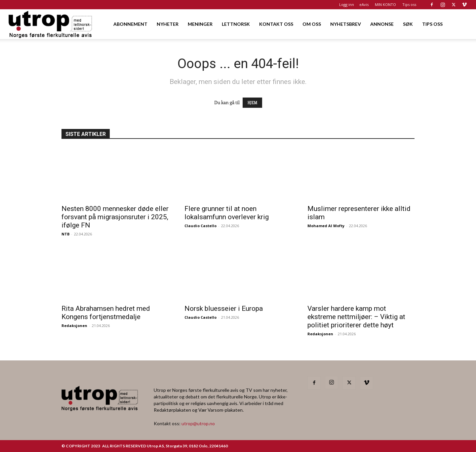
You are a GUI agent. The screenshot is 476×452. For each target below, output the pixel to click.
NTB (65, 234)
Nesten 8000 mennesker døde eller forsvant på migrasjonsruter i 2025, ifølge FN (115, 217)
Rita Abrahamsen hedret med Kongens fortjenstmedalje (106, 313)
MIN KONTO (385, 4)
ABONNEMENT (130, 24)
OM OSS (312, 24)
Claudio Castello (200, 226)
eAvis (364, 4)
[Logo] (51, 24)
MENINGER (200, 24)
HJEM (252, 103)
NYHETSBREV (346, 24)
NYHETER (168, 24)
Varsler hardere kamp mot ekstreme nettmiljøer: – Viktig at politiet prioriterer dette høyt (356, 317)
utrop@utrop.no (198, 423)
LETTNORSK (236, 24)
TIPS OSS (432, 24)
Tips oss (409, 4)
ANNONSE (382, 24)
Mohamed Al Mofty (326, 226)
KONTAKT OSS (276, 24)
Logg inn (347, 4)
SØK (408, 24)
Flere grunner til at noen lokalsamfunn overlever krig (227, 213)
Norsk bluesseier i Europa (224, 308)
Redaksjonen (74, 326)
